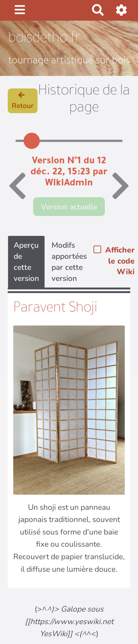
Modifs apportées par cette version (69, 262)
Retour (23, 101)
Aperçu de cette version (26, 262)
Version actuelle (69, 207)
